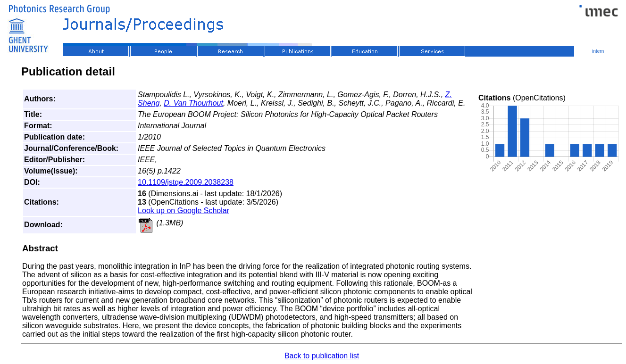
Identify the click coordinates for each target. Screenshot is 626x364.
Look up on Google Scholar (184, 211)
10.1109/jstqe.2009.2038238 (186, 182)
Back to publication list (322, 356)
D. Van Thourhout (193, 103)
